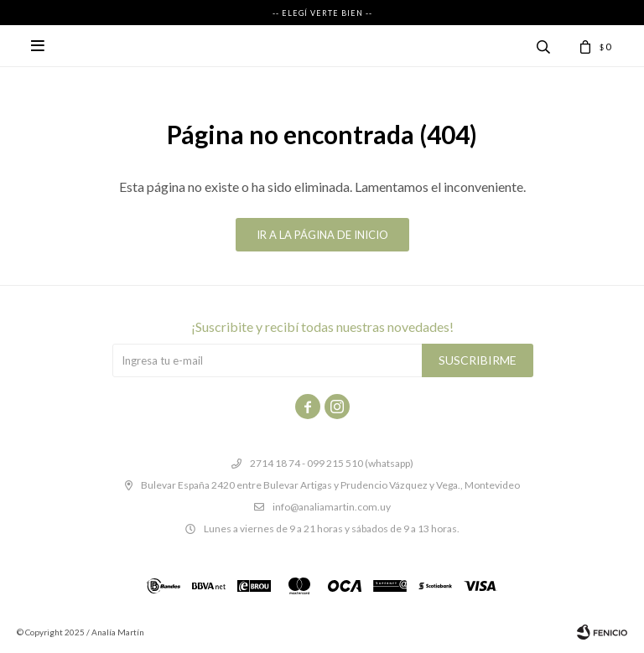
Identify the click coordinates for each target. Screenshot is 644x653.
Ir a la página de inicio (322, 235)
